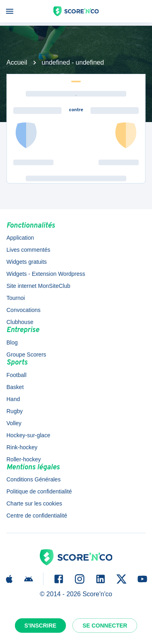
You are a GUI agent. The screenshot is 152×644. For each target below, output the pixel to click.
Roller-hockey (24, 459)
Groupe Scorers (26, 355)
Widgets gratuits (27, 262)
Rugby (14, 411)
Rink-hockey (22, 447)
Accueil (17, 62)
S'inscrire (41, 626)
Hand (13, 399)
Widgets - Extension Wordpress (46, 274)
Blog (12, 342)
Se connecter (105, 626)
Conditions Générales (34, 479)
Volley (14, 423)
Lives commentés (28, 250)
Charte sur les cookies (34, 503)
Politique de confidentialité (39, 491)
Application (20, 238)
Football (16, 375)
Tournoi (16, 298)
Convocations (24, 310)
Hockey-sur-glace (28, 435)
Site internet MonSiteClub (38, 286)
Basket (15, 387)
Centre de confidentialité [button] (37, 516)
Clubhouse (20, 322)
